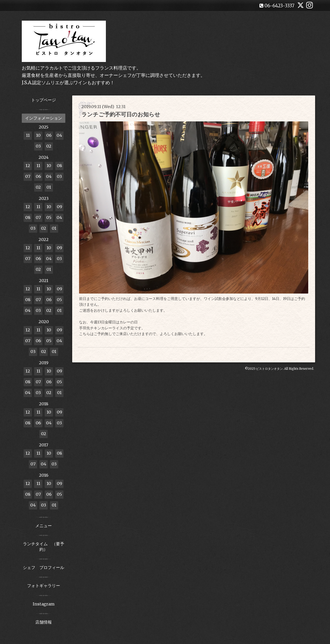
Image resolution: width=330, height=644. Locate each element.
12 (28, 166)
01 (49, 187)
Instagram (44, 604)
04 (59, 135)
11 (28, 135)
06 (49, 135)
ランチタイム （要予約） (44, 546)
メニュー (44, 526)
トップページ (44, 100)
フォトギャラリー (44, 586)
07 (28, 176)
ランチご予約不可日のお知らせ (121, 114)
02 (49, 146)
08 (59, 166)
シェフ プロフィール (44, 567)
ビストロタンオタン (269, 369)
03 (38, 146)
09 (59, 207)
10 (38, 135)
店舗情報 (44, 622)
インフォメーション (44, 118)
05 (49, 217)
